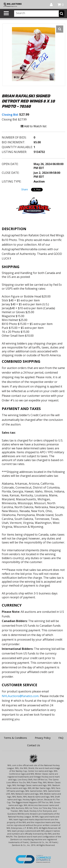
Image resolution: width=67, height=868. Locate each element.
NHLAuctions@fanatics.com (20, 696)
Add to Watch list (33, 126)
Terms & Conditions (15, 738)
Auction (39, 181)
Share (25, 189)
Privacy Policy (43, 738)
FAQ (61, 738)
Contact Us (34, 745)
